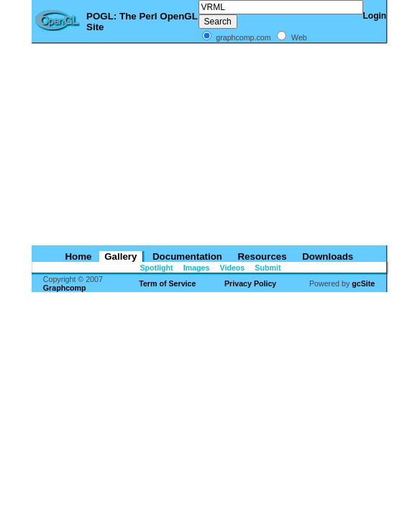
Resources (261, 256)
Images (196, 268)
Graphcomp (65, 288)
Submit (266, 268)
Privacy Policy (250, 283)
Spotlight (156, 268)
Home (77, 256)
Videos (232, 268)
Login (375, 16)
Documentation (186, 256)
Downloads (326, 256)
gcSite (363, 283)
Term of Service (167, 283)
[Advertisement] (210, 145)
